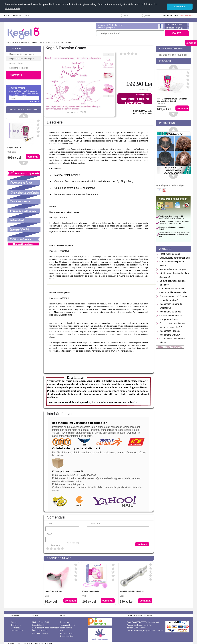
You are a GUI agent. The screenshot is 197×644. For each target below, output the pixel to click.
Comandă (70, 601)
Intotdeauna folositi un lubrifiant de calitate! (173, 275)
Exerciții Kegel (38, 625)
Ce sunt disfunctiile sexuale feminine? (171, 283)
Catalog (15, 49)
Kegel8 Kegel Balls (91, 591)
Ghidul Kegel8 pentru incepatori (173, 258)
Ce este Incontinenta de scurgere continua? (169, 317)
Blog (27, 16)
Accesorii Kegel (16, 63)
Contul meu (16, 625)
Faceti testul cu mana (168, 254)
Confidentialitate (67, 636)
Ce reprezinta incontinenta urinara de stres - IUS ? (170, 325)
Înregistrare (186, 16)
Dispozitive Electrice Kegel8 (22, 54)
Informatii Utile (66, 628)
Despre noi (17, 16)
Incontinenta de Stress (168, 312)
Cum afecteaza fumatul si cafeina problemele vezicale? (172, 291)
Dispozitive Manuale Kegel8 (34, 43)
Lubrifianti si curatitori (19, 68)
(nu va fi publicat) (73, 543)
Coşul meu (15, 628)
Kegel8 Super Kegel (54, 591)
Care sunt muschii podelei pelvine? (170, 264)
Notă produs (53, 546)
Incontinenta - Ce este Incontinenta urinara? (168, 333)
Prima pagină (12, 43)
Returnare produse (40, 633)
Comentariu (96, 524)
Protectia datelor (67, 633)
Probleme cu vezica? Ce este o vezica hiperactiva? (173, 298)
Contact (14, 622)
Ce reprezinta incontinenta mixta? (170, 341)
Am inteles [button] (180, 7)
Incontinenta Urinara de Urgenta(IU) (169, 306)
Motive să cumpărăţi (40, 622)
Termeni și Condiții (68, 625)
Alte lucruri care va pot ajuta (171, 269)
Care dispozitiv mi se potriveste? (45, 628)
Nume (49, 524)
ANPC (63, 631)
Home (7, 16)
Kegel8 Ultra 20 (14, 147)
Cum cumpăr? (17, 631)
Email (49, 534)
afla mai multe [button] (13, 8)
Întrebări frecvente (40, 631)
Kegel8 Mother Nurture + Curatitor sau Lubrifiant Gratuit (172, 100)
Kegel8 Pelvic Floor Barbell (132, 591)
